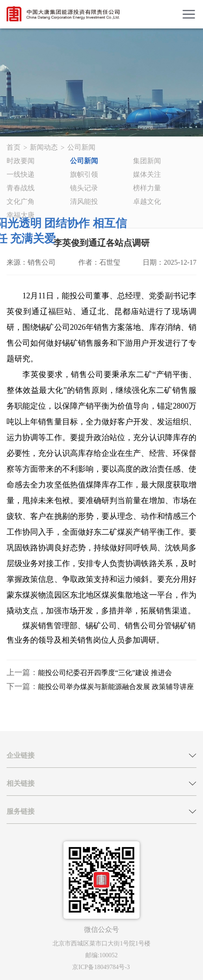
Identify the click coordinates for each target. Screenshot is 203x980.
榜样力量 (147, 188)
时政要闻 (21, 161)
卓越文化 (147, 201)
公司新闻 (81, 147)
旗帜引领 (84, 174)
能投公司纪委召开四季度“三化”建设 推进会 (105, 673)
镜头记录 (84, 188)
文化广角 (21, 201)
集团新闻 (147, 161)
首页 (14, 147)
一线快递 (21, 174)
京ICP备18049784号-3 (101, 967)
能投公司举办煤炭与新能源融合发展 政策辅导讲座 (116, 687)
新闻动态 (44, 147)
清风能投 (84, 201)
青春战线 (21, 188)
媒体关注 (147, 174)
